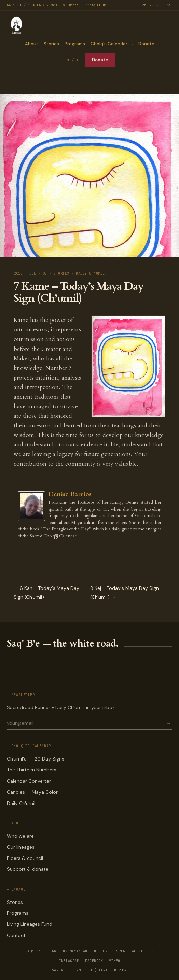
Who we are (20, 836)
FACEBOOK (94, 961)
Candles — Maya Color (32, 792)
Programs (74, 44)
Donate (146, 44)
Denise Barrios (70, 494)
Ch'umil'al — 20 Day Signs (36, 759)
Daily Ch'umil (21, 803)
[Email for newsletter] (86, 723)
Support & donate (28, 869)
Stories (51, 44)
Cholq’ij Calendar (109, 44)
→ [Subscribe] (168, 723)
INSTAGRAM (69, 961)
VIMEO (115, 961)
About (31, 44)
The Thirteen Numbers (32, 770)
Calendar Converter (29, 781)
